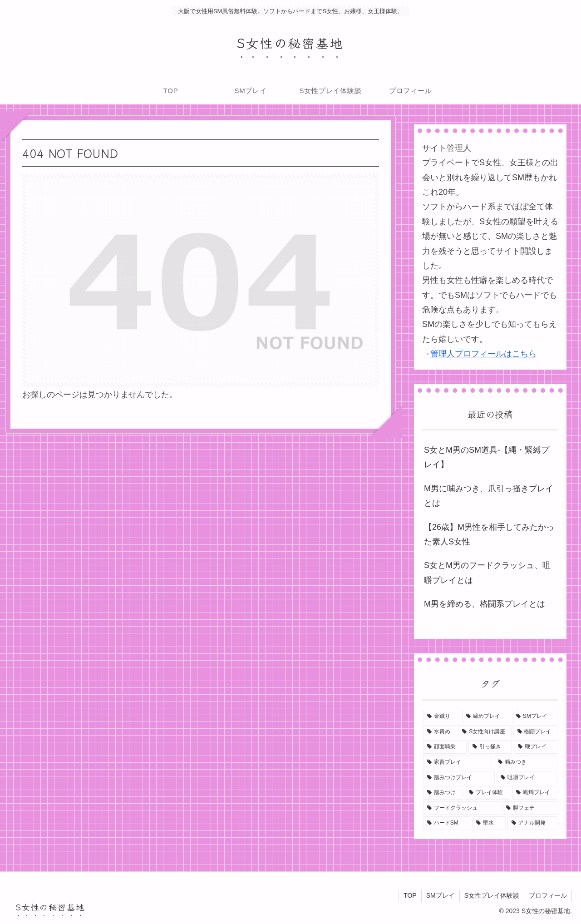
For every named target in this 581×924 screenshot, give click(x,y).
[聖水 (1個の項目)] (489, 823)
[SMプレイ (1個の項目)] (535, 716)
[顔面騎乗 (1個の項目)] (445, 747)
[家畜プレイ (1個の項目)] (458, 762)
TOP (410, 895)
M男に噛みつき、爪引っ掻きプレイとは (489, 496)
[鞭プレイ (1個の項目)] (536, 747)
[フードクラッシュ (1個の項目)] (462, 808)
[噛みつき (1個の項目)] (526, 762)
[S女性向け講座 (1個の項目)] (485, 732)
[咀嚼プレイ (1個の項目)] (527, 778)
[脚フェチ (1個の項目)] (530, 808)
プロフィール (548, 895)
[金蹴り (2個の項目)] (442, 716)
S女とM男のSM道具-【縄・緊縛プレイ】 (487, 457)
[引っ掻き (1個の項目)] (490, 747)
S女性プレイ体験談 (492, 895)
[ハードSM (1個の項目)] (447, 823)
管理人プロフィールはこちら (483, 354)
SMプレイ (441, 895)
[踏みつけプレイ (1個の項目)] (459, 778)
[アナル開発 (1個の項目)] (532, 823)
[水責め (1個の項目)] (440, 732)
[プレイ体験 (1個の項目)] (487, 793)
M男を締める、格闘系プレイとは (485, 604)
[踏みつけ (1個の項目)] (443, 793)
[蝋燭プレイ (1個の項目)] (535, 793)
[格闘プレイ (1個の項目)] (535, 732)
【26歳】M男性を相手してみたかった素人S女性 (489, 534)
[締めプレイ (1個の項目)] (486, 716)
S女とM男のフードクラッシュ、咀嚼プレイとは (487, 573)
